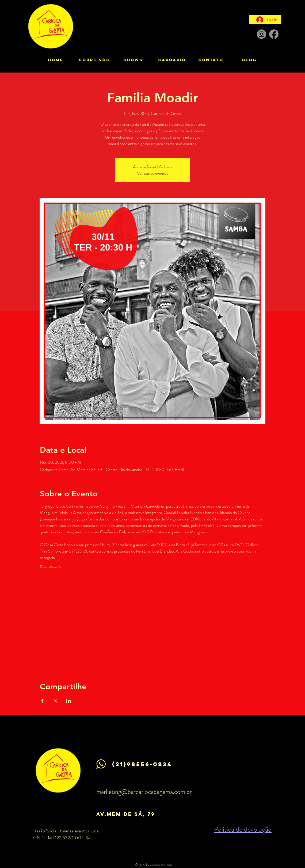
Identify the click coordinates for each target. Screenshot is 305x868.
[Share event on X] (56, 701)
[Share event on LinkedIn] (69, 701)
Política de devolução (243, 829)
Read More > (50, 567)
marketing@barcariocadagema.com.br (144, 792)
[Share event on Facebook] (42, 701)
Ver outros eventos (152, 173)
